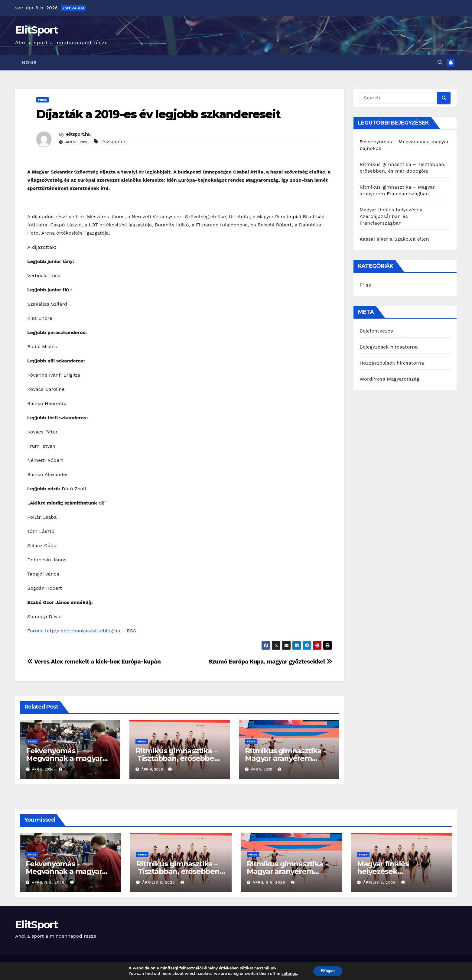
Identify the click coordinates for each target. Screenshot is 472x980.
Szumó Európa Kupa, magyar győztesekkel (270, 662)
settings (287, 973)
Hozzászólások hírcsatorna (392, 363)
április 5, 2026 (270, 882)
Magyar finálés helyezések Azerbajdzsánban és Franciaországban (391, 216)
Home (29, 63)
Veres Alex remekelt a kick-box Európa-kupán (94, 662)
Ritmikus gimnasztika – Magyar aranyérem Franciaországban (286, 758)
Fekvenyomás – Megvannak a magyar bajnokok (64, 758)
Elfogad (328, 970)
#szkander (113, 142)
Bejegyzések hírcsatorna (389, 347)
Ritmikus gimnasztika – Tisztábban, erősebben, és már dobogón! (178, 758)
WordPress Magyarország (389, 379)
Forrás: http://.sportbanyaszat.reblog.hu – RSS (82, 631)
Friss (42, 100)
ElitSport (37, 30)
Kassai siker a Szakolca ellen (394, 239)
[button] (440, 62)
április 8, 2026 (49, 882)
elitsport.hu (78, 134)
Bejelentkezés (376, 331)
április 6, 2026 (159, 882)
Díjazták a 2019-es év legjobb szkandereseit (158, 114)
